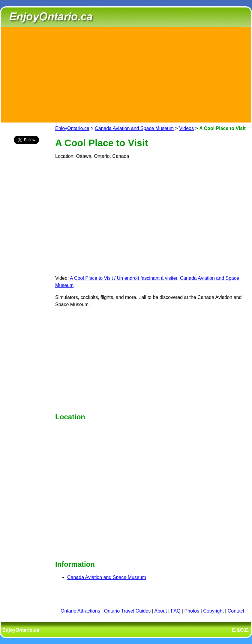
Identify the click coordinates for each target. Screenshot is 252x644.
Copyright (213, 611)
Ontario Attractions (80, 611)
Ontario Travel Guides (127, 611)
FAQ (175, 611)
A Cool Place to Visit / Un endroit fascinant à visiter (124, 278)
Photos (192, 611)
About (161, 611)
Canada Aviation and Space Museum (134, 128)
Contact (236, 611)
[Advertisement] (126, 74)
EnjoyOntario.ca (72, 128)
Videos (186, 128)
